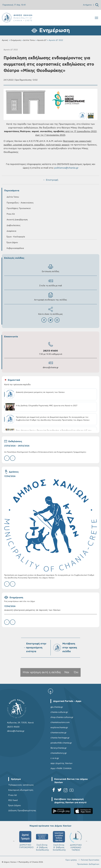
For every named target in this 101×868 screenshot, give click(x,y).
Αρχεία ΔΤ (42, 40)
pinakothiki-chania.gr (61, 743)
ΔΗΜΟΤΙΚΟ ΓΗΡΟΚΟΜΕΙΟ (26, 840)
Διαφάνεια (11, 231)
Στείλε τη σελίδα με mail (51, 283)
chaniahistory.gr (59, 753)
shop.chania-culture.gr (62, 717)
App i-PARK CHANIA (61, 768)
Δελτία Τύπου (29, 40)
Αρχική (5, 40)
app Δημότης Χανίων (61, 763)
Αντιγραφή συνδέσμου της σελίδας (51, 297)
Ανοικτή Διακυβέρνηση (17, 220)
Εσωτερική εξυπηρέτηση (21, 790)
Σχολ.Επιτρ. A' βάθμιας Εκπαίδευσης (43, 841)
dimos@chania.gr (51, 368)
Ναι (67, 672)
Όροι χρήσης (71, 860)
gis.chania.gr (57, 707)
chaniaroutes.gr (59, 733)
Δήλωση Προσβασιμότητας (22, 811)
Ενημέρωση (16, 40)
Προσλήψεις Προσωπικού (19, 208)
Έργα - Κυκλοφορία (16, 237)
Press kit (13, 795)
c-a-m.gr (55, 758)
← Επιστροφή (50, 180)
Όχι (76, 672)
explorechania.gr (59, 727)
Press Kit (11, 214)
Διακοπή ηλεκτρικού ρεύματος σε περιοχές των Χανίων (32, 610)
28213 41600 (50, 351)
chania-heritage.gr (60, 738)
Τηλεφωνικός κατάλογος (21, 785)
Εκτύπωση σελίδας (51, 268)
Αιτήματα (87, 5)
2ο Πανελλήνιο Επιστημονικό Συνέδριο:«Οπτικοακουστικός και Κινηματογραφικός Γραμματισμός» (45, 452)
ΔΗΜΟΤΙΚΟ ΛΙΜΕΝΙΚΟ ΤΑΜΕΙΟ (76, 841)
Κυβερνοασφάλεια (15, 248)
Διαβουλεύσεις (14, 225)
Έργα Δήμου (12, 243)
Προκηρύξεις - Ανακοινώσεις (20, 203)
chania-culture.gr (59, 712)
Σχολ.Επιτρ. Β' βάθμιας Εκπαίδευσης (59, 841)
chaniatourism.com (60, 722)
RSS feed (13, 800)
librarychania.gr (59, 748)
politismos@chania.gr (66, 168)
